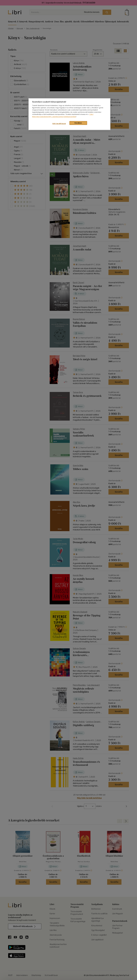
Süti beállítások (59, 124)
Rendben (78, 123)
